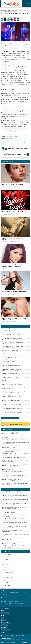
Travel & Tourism (6, 570)
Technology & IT (6, 560)
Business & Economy (7, 573)
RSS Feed (23, 592)
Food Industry (5, 565)
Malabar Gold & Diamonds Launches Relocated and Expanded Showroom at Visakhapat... (12, 379)
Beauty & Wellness (5, 613)
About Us (3, 592)
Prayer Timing (4, 596)
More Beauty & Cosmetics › (22, 161)
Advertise (10, 594)
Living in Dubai (4, 600)
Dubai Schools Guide (5, 602)
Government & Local (7, 578)
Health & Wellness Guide (6, 603)
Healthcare (5, 580)
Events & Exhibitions (7, 583)
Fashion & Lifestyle (6, 557)
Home (2, 10)
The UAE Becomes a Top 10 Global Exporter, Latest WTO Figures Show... (13, 347)
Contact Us (17, 592)
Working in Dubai (24, 600)
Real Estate (5, 567)
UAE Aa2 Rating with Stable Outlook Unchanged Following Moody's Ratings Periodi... (12, 396)
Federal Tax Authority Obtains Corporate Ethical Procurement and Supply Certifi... (12, 339)
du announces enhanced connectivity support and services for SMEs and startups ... (13, 334)
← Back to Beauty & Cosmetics (10, 418)
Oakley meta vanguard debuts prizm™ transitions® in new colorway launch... (12, 405)
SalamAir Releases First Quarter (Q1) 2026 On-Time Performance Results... (12, 357)
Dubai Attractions (23, 594)
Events (3, 615)
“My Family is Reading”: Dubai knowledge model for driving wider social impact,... (12, 401)
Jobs (2, 618)
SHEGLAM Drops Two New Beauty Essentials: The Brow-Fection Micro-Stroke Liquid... (13, 352)
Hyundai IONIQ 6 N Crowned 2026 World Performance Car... (12, 413)
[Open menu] (28, 4)
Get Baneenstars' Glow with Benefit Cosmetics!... (14, 458)
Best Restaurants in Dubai (6, 605)
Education (4, 575)
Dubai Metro (15, 594)
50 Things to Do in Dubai (18, 603)
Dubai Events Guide (15, 602)
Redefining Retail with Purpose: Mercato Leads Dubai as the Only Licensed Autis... (12, 374)
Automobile (5, 562)
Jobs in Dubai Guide (17, 605)
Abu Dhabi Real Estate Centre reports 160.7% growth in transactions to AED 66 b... (13, 384)
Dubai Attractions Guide (14, 600)
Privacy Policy (4, 594)
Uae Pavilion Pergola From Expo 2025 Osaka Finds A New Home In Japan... (13, 361)
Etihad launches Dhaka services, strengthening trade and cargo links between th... (11, 365)
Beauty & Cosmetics (9, 10)
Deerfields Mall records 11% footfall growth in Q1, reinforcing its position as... (13, 343)
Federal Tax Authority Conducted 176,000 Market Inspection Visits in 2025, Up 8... (12, 392)
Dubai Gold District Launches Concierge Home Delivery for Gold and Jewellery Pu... (13, 409)
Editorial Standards (10, 592)
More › (27, 429)
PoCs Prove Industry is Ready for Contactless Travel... (10, 330)
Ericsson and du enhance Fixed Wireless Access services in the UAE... (12, 388)
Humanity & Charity (6, 585)
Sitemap (10, 596)
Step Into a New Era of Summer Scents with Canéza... (15, 440)
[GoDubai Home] (12, 4)
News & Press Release (6, 623)
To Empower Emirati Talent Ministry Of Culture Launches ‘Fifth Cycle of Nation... (12, 370)
